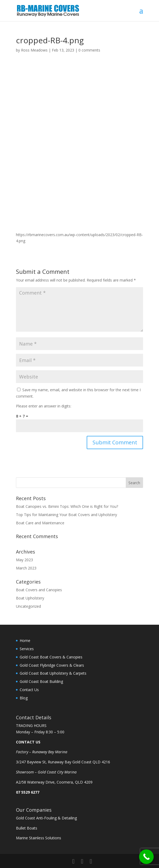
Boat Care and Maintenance (40, 523)
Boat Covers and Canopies (39, 590)
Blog (24, 698)
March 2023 (26, 568)
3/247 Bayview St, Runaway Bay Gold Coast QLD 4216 (63, 762)
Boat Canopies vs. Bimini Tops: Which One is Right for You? (68, 506)
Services (27, 649)
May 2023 (24, 560)
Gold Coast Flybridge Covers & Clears (52, 665)
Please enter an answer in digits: (44, 406)
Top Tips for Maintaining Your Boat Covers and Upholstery (66, 515)
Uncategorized (28, 606)
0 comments (89, 50)
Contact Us (29, 690)
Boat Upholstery (30, 598)
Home (25, 641)
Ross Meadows (34, 50)
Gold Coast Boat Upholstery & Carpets (53, 673)
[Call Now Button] (146, 857)
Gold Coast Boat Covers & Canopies (51, 657)
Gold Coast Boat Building (41, 681)
